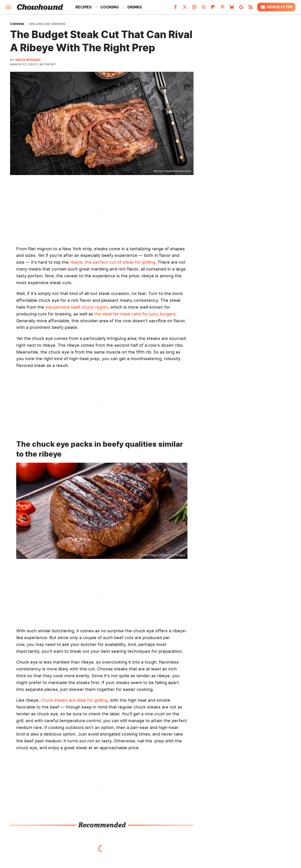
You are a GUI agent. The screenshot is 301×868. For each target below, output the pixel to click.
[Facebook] (175, 8)
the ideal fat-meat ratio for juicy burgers (135, 314)
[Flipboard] (213, 8)
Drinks (135, 7)
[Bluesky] (232, 8)
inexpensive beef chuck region (77, 307)
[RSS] (251, 8)
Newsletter (276, 7)
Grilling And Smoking (47, 24)
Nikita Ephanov (28, 60)
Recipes (84, 7)
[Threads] (204, 8)
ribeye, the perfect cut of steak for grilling (113, 262)
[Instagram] (194, 8)
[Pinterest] (222, 8)
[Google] (241, 8)
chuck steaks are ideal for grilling (74, 700)
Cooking (110, 7)
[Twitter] (185, 8)
